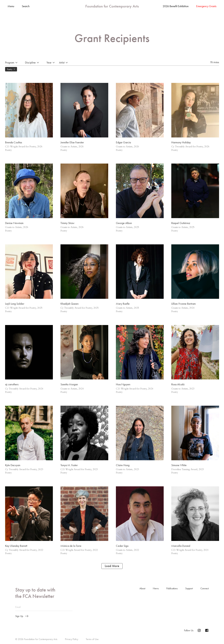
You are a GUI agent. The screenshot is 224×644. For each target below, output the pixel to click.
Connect (205, 589)
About (142, 589)
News (156, 589)
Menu (11, 6)
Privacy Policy (72, 640)
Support (189, 589)
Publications (172, 589)
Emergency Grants (206, 6)
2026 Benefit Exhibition (176, 6)
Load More (112, 566)
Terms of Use (92, 640)
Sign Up (22, 617)
